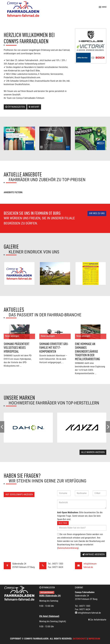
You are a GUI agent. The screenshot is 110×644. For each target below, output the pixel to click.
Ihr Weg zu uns (97, 213)
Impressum (94, 639)
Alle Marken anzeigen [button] (93, 452)
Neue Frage (63, 523)
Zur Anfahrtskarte (97, 620)
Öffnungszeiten (15, 107)
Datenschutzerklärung (68, 548)
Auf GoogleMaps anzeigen (19, 494)
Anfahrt (34, 107)
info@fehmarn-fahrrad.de (89, 613)
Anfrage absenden (93, 554)
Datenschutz (80, 639)
